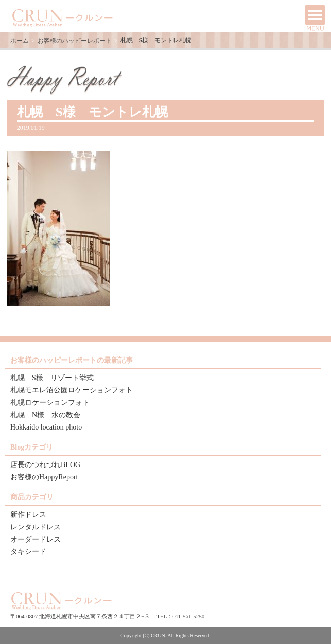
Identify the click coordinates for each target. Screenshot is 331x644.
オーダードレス (36, 539)
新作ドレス (28, 515)
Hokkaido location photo (46, 427)
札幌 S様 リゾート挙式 (52, 378)
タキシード (28, 552)
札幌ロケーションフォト (50, 402)
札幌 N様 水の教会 (45, 415)
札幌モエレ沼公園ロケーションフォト (72, 390)
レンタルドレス (36, 527)
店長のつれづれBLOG (45, 465)
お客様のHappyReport (44, 477)
